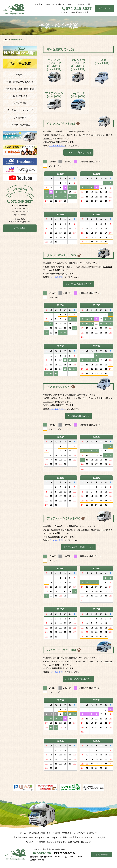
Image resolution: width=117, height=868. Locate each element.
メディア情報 (20, 103)
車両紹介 (20, 74)
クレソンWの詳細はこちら (78, 284)
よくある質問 (20, 117)
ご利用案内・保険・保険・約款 (20, 89)
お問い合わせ (104, 8)
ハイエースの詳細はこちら (79, 679)
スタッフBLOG (20, 96)
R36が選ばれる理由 (36, 833)
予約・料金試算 (53, 833)
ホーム (23, 833)
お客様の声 (73, 842)
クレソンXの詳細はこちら (78, 152)
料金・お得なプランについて (20, 82)
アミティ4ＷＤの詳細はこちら (78, 547)
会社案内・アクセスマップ (20, 110)
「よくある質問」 (57, 146)
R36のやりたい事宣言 (20, 125)
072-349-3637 (79, 9)
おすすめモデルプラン (56, 842)
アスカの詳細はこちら (79, 416)
